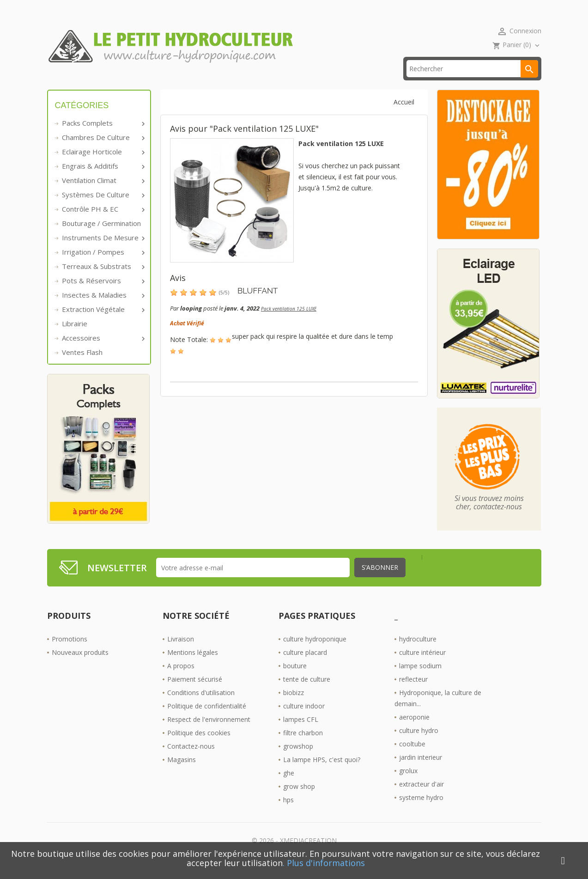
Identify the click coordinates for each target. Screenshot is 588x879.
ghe (289, 787)
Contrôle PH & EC (103, 223)
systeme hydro (421, 812)
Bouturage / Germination (101, 238)
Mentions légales (193, 667)
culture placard (305, 667)
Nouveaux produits (80, 667)
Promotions (70, 653)
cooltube (412, 758)
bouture (295, 680)
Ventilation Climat (103, 195)
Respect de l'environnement (209, 734)
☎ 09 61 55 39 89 (243, 83)
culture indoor (304, 720)
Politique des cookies (199, 747)
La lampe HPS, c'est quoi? (322, 774)
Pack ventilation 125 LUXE (289, 323)
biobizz (294, 707)
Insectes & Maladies (103, 309)
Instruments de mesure (103, 252)
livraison (176, 83)
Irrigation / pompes (103, 266)
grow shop (299, 801)
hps (288, 814)
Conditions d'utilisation (201, 707)
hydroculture (418, 653)
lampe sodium (420, 680)
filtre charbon (303, 747)
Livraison (181, 653)
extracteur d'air (421, 798)
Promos (122, 83)
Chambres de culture (103, 152)
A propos (181, 680)
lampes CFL (301, 734)
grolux (408, 785)
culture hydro (419, 745)
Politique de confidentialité (207, 720)
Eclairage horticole (103, 166)
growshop (298, 760)
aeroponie (414, 731)
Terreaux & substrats (103, 281)
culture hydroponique (315, 653)
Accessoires (103, 352)
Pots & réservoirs (103, 295)
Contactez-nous (191, 760)
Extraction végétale (103, 324)
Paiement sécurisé (195, 693)
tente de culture (307, 693)
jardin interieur (421, 772)
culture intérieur (422, 667)
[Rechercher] (472, 83)
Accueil (72, 83)
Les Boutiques (318, 83)
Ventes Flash (82, 366)
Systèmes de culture (103, 209)
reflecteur (413, 693)
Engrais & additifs (103, 180)
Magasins (182, 774)
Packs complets (103, 137)
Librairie (75, 338)
